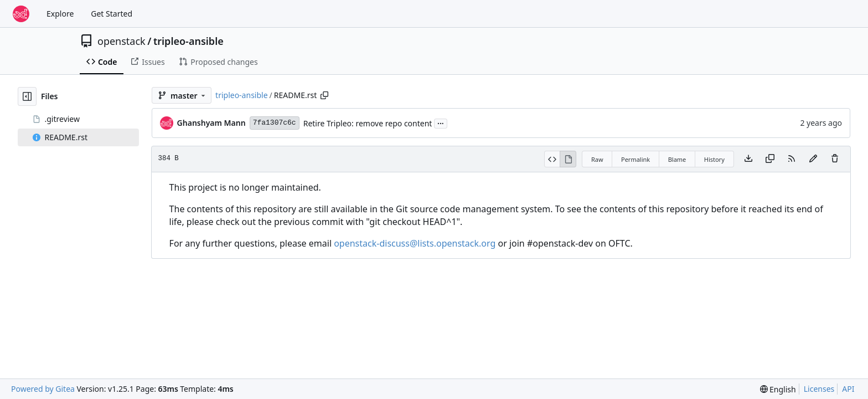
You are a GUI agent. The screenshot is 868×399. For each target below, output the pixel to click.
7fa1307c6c (275, 123)
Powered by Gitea (43, 389)
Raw (597, 159)
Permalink (635, 159)
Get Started (112, 14)
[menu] (778, 389)
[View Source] (552, 159)
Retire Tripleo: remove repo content (368, 123)
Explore (60, 14)
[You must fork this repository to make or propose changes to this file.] (813, 159)
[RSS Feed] (792, 159)
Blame (677, 159)
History (714, 159)
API (848, 389)
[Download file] (748, 159)
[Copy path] (324, 95)
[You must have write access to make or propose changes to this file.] (835, 159)
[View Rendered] (568, 159)
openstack (122, 41)
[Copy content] (770, 159)
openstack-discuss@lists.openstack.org (415, 243)
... (441, 122)
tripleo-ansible (188, 41)
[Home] (21, 14)
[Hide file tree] (27, 96)
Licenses (819, 389)
